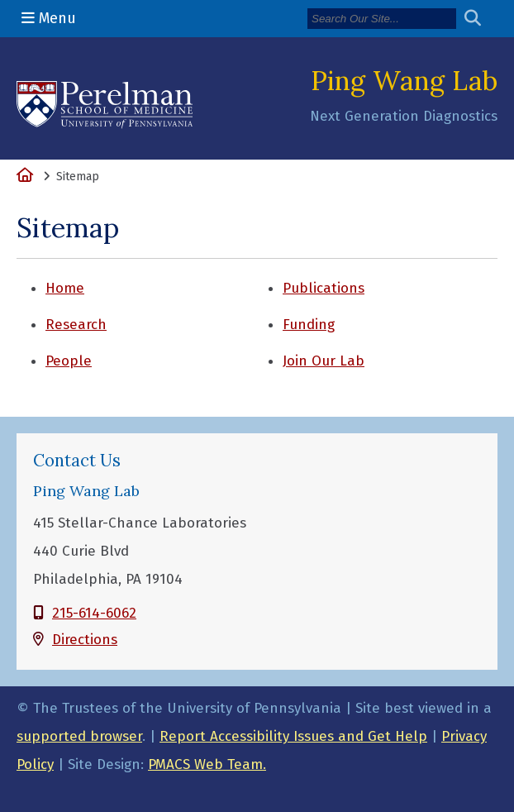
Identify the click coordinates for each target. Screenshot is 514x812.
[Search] (382, 19)
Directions (85, 640)
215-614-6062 (94, 613)
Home (65, 288)
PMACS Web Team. (207, 764)
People (69, 361)
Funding (309, 325)
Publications (324, 288)
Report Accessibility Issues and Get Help (293, 736)
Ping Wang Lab (404, 80)
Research (76, 325)
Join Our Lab (324, 361)
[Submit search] (479, 19)
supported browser (79, 736)
